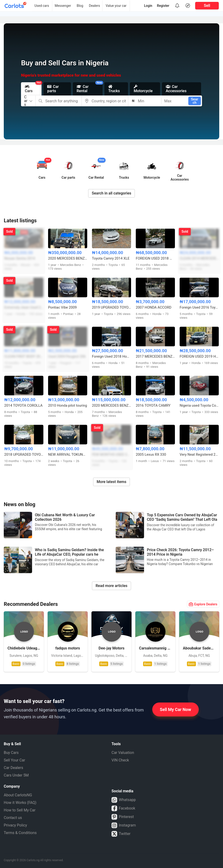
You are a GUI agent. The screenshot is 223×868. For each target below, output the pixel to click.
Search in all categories (111, 193)
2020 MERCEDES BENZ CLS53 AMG (111, 405)
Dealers (94, 6)
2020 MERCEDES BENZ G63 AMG (68, 258)
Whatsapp (124, 800)
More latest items (111, 482)
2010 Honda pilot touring (68, 405)
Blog (80, 6)
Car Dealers (13, 768)
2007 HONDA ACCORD (154, 307)
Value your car (116, 6)
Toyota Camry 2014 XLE (111, 258)
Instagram (124, 825)
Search (195, 101)
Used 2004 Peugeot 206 (67, 356)
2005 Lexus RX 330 (151, 455)
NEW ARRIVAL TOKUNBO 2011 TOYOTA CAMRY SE (68, 455)
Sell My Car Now (176, 709)
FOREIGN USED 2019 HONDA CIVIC (199, 356)
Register (163, 6)
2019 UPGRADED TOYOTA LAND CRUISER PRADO (111, 307)
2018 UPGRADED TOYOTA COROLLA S (24, 455)
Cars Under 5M (16, 775)
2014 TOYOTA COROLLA (23, 405)
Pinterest (123, 817)
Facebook (123, 808)
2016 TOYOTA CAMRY (153, 405)
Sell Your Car (14, 760)
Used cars (42, 6)
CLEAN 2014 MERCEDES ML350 (199, 258)
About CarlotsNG (18, 795)
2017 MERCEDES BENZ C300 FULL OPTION (155, 356)
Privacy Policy (15, 825)
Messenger (63, 6)
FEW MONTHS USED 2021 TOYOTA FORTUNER (111, 455)
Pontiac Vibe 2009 (62, 307)
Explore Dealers (203, 604)
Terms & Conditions (20, 833)
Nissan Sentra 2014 (20, 258)
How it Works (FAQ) (20, 803)
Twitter (121, 834)
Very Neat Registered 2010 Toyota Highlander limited (199, 455)
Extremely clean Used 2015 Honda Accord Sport (24, 307)
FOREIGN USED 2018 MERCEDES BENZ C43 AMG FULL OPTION (155, 258)
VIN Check (120, 760)
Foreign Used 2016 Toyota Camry (199, 307)
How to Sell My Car (20, 810)
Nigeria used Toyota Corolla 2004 (199, 405)
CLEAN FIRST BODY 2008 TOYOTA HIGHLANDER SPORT (24, 356)
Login (148, 6)
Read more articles (111, 586)
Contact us (13, 818)
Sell (207, 6)
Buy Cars (11, 753)
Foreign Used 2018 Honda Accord (111, 356)
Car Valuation (123, 753)
